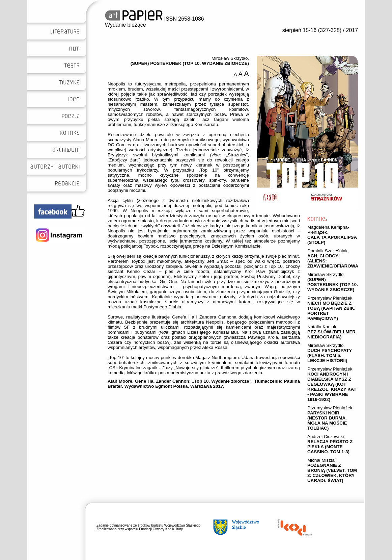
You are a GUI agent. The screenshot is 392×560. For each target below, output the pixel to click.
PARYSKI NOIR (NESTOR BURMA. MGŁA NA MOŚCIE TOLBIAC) (327, 421)
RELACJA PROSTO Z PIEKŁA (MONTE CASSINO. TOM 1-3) (330, 447)
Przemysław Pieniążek (330, 298)
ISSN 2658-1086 (155, 19)
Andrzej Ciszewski (326, 437)
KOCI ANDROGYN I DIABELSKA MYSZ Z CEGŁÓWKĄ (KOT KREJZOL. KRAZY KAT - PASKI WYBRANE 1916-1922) (332, 387)
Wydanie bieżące (125, 25)
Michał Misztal (321, 460)
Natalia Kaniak (322, 327)
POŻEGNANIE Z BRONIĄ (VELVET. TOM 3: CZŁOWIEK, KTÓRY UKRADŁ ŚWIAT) (332, 473)
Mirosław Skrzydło (325, 274)
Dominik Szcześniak (327, 251)
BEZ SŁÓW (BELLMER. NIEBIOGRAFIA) (332, 334)
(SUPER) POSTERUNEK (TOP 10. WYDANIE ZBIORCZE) (333, 285)
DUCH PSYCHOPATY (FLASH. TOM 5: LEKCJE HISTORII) (330, 355)
